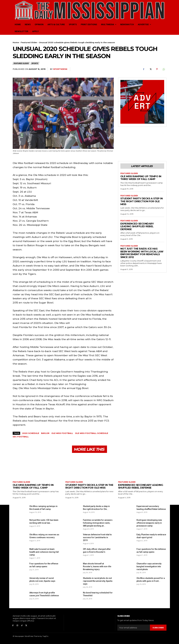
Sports (35, 63)
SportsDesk (60, 69)
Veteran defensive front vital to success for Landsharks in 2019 (97, 537)
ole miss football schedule (92, 433)
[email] (134, 628)
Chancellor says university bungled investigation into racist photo (149, 566)
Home (16, 42)
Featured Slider (29, 42)
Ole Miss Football (62, 433)
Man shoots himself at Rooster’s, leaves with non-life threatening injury (97, 566)
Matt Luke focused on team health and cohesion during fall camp (44, 552)
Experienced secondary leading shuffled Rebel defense (137, 226)
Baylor (45, 433)
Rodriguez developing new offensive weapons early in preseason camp (149, 523)
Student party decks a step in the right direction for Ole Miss (142, 201)
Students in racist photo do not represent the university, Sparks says (98, 581)
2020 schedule (31, 433)
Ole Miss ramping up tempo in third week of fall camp (141, 178)
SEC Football (21, 437)
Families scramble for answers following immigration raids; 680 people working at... (98, 523)
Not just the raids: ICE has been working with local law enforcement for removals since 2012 (142, 253)
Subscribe (158, 628)
